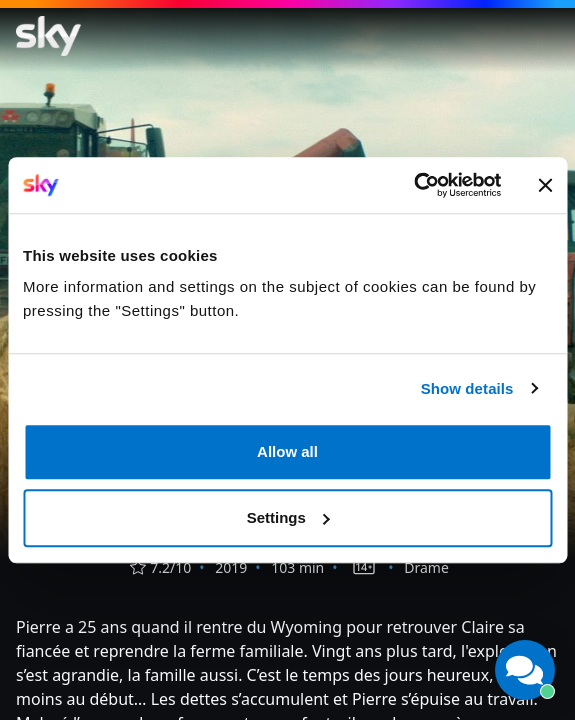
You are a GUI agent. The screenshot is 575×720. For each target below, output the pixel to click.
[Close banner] (545, 185)
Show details (467, 388)
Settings (288, 517)
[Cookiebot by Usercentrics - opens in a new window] (413, 185)
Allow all (287, 451)
